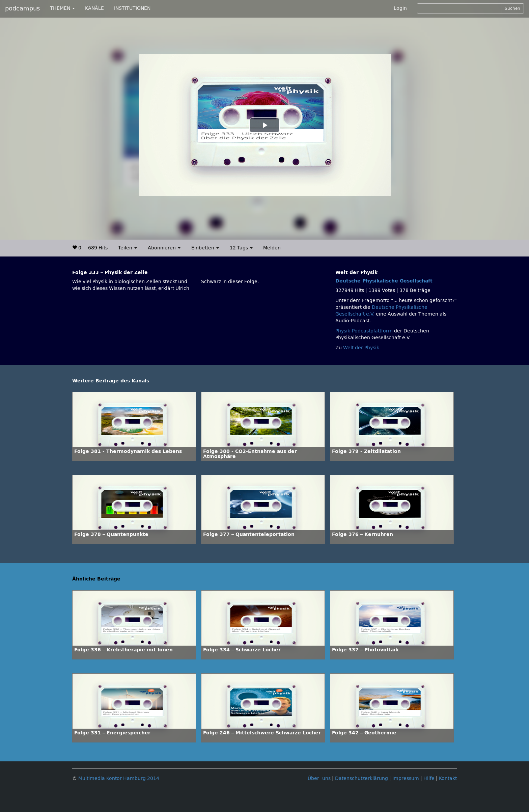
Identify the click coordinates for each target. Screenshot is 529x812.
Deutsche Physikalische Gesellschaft (384, 281)
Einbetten (205, 248)
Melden (272, 248)
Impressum (406, 778)
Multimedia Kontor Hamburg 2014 (119, 778)
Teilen (128, 248)
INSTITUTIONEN (132, 8)
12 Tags (241, 248)
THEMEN (62, 8)
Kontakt (448, 778)
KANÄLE (94, 8)
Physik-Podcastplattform (364, 331)
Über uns (319, 778)
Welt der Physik (361, 348)
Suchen (512, 8)
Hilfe (429, 778)
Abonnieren (164, 248)
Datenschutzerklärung (361, 778)
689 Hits (98, 248)
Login (400, 8)
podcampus (22, 8)
